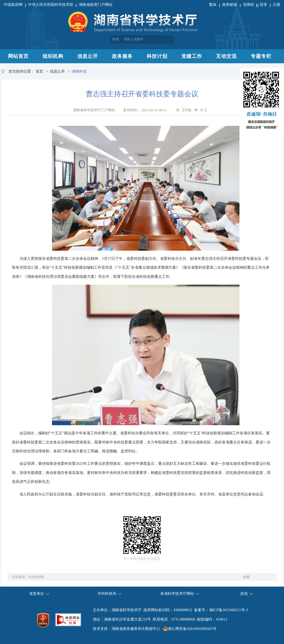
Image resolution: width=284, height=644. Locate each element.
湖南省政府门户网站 (96, 5)
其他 (244, 594)
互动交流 (226, 56)
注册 (277, 5)
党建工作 (192, 56)
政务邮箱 (230, 5)
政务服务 (122, 56)
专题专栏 (261, 56)
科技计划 (157, 56)
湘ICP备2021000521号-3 (228, 610)
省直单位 (37, 594)
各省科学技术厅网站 (177, 594)
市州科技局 (107, 594)
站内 (116, 39)
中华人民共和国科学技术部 (51, 5)
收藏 (246, 577)
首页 (39, 71)
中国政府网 (13, 5)
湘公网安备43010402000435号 (192, 629)
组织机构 (53, 56)
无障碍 (249, 5)
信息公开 (88, 56)
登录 (263, 5)
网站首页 (18, 56)
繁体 (213, 5)
